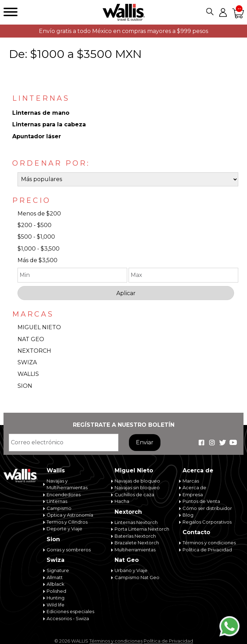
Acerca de (198, 470)
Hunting (56, 598)
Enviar (145, 442)
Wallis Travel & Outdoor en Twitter (222, 443)
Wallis (56, 470)
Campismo (59, 508)
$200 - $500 (35, 225)
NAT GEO (31, 339)
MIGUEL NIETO (39, 327)
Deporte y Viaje (64, 529)
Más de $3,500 (37, 260)
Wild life (56, 605)
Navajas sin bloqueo (137, 487)
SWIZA (27, 362)
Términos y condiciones (209, 543)
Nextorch (128, 512)
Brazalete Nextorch (137, 543)
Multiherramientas (135, 550)
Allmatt (55, 577)
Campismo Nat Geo (137, 577)
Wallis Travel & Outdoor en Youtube (233, 443)
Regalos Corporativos (207, 522)
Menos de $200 (39, 214)
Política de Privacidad (207, 550)
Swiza (56, 560)
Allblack (56, 584)
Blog (188, 515)
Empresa (193, 494)
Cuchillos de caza (134, 494)
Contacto (196, 532)
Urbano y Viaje (131, 570)
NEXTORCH (34, 351)
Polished (56, 591)
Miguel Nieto (134, 470)
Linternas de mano (41, 113)
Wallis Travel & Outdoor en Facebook (201, 443)
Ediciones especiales (70, 611)
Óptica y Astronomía (70, 515)
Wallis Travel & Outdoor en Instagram (212, 443)
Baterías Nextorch (135, 536)
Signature (58, 570)
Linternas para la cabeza (49, 124)
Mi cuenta (223, 12)
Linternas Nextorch (136, 522)
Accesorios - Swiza (68, 618)
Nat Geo (127, 560)
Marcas (191, 481)
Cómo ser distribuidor (207, 508)
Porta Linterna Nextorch (142, 529)
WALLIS (28, 374)
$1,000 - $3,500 (39, 249)
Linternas (57, 501)
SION (25, 386)
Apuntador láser (37, 136)
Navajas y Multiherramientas (67, 484)
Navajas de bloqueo (137, 481)
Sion (53, 539)
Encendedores (64, 494)
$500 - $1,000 (36, 237)
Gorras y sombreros (69, 550)
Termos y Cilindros (67, 522)
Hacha (122, 501)
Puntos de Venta (201, 501)
